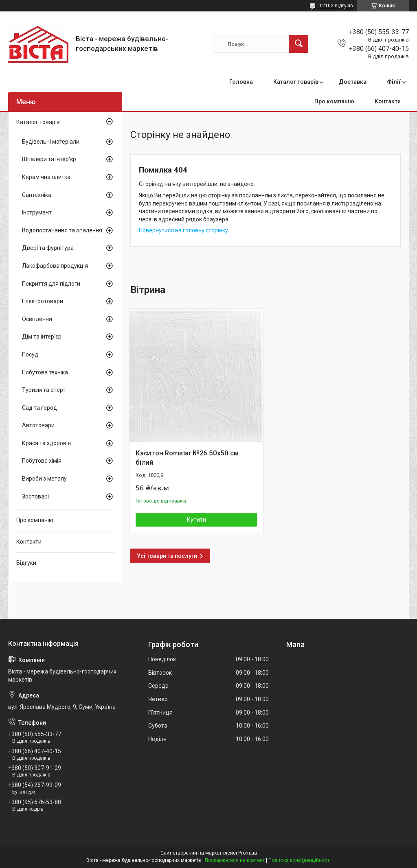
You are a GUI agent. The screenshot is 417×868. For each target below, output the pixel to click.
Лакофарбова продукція (55, 266)
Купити (196, 520)
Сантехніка (37, 195)
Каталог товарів (296, 82)
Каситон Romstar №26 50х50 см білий (187, 458)
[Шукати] (298, 44)
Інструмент (37, 212)
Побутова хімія (42, 461)
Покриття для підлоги (51, 284)
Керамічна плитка (46, 177)
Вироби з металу (44, 479)
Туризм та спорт (44, 390)
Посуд (30, 354)
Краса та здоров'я (46, 443)
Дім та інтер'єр (42, 337)
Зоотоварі (35, 496)
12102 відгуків (336, 6)
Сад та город (40, 408)
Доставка (353, 82)
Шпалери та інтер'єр (49, 159)
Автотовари (38, 425)
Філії (394, 82)
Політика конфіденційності (300, 860)
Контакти (388, 101)
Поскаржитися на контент (235, 860)
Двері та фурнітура (48, 248)
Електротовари (43, 301)
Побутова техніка (45, 372)
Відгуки (26, 563)
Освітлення (37, 319)
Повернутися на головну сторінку (183, 230)
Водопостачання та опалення (62, 230)
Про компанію (334, 101)
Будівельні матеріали (51, 142)
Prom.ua (248, 853)
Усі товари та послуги (167, 556)
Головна (241, 82)
